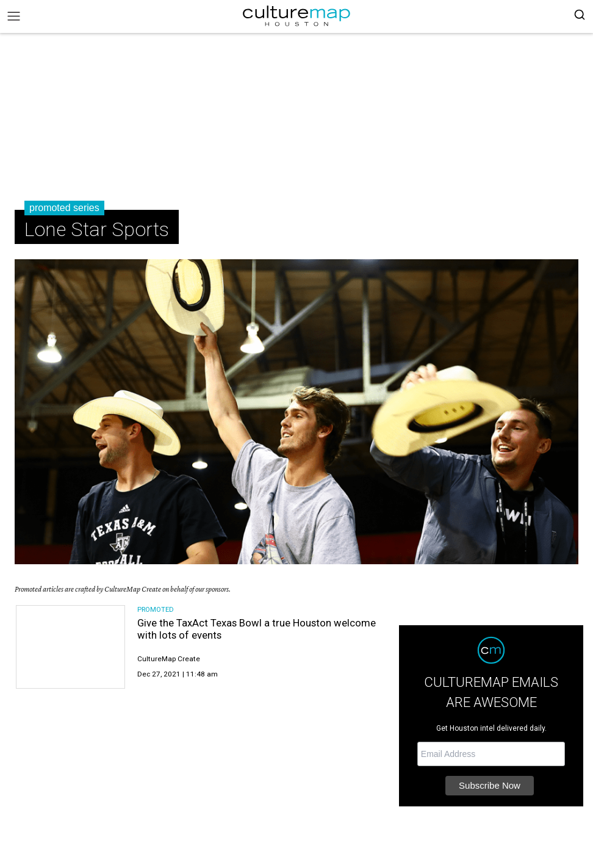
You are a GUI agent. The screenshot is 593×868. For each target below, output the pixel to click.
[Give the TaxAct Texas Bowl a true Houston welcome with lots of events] (70, 647)
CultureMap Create (169, 659)
